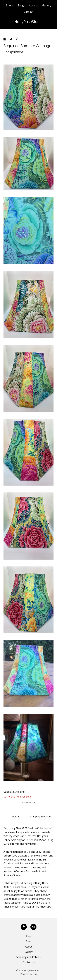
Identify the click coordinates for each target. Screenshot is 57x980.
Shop (9, 5)
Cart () (28, 12)
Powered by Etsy (29, 974)
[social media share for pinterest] (17, 39)
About (33, 5)
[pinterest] (24, 927)
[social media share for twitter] (11, 40)
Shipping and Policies (28, 957)
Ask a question (29, 803)
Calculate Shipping (14, 792)
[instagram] (33, 927)
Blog (21, 5)
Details (16, 817)
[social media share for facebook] (5, 40)
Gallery (47, 5)
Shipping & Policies (41, 817)
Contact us (29, 962)
